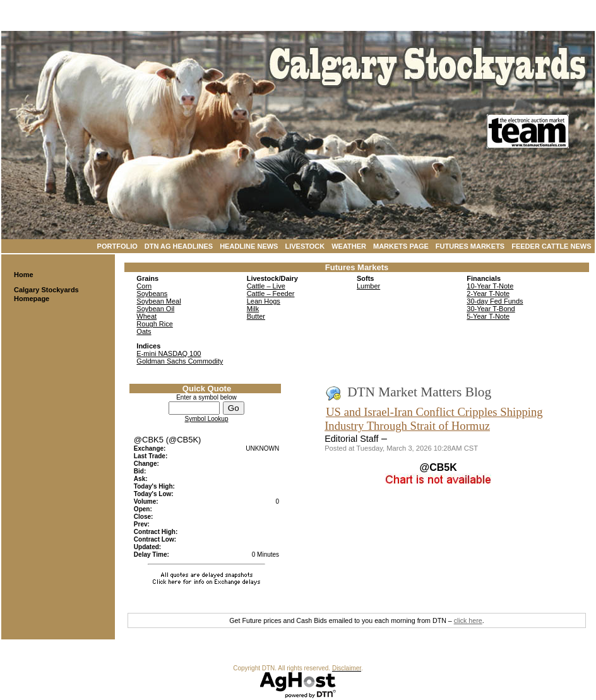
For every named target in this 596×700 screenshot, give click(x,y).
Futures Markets (470, 246)
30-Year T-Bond (491, 309)
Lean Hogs (264, 301)
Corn (144, 286)
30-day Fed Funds (495, 301)
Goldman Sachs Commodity (180, 361)
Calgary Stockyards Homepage (46, 294)
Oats (144, 331)
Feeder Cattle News (551, 246)
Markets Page (401, 246)
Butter (256, 316)
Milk (253, 309)
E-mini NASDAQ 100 (169, 353)
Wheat (146, 316)
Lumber (368, 286)
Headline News (249, 246)
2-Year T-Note (488, 294)
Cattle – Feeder (271, 294)
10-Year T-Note (490, 286)
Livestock (305, 246)
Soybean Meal (158, 301)
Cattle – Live (266, 286)
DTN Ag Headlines (179, 246)
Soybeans (152, 294)
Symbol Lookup (207, 419)
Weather (349, 246)
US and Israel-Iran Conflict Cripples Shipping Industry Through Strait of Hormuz (434, 419)
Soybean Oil (155, 309)
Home (24, 275)
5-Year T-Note (488, 316)
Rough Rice (154, 324)
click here (468, 620)
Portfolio (117, 246)
